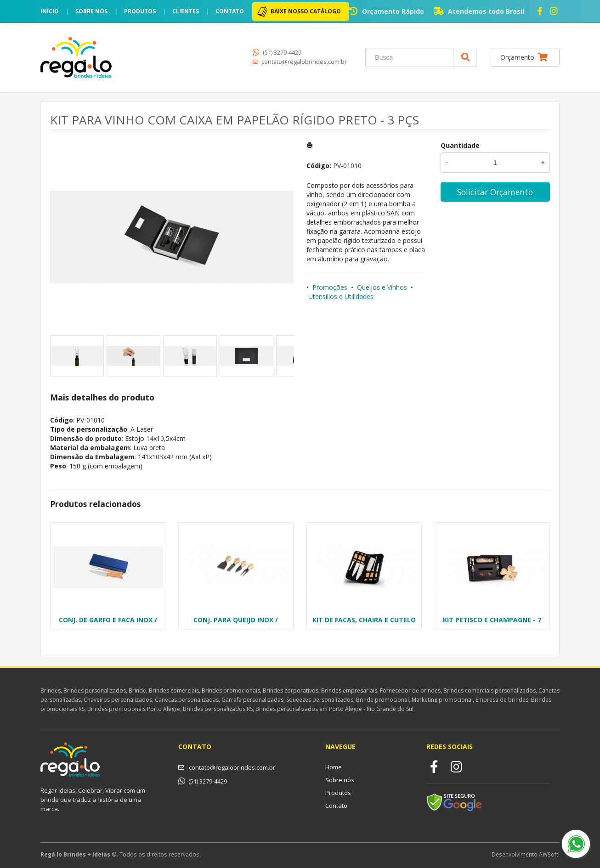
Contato (230, 11)
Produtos (140, 11)
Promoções (330, 287)
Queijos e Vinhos (382, 287)
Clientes (186, 11)
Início (50, 11)
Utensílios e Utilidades (341, 296)
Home (334, 767)
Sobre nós (91, 11)
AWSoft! (549, 854)
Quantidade (460, 145)
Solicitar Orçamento (495, 192)
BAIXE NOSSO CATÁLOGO (306, 11)
